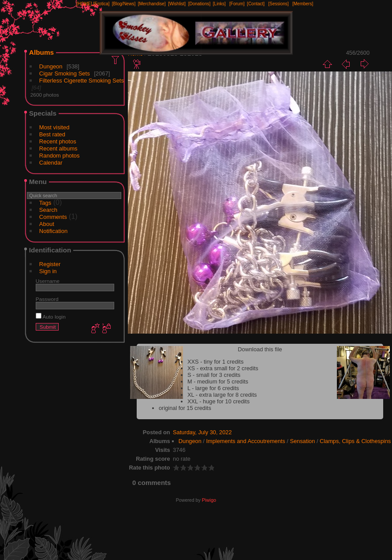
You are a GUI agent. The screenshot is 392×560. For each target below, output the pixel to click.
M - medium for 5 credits (218, 381)
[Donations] (200, 4)
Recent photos (58, 141)
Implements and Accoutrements (245, 441)
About (47, 224)
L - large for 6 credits (213, 388)
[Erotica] (102, 4)
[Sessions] (278, 4)
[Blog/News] (124, 4)
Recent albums (58, 148)
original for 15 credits (185, 408)
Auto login (51, 317)
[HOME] (84, 4)
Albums (41, 52)
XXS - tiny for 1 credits (215, 362)
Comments (53, 217)
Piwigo (209, 500)
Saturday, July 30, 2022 (202, 432)
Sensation (302, 441)
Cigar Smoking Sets (65, 73)
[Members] (303, 4)
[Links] (219, 4)
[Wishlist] (177, 4)
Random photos (60, 156)
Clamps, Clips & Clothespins (355, 441)
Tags (45, 203)
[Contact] (256, 4)
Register (50, 264)
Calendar (51, 163)
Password (47, 299)
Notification (53, 231)
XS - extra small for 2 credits (223, 368)
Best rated (52, 134)
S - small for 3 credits (214, 375)
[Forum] (237, 4)
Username (48, 281)
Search (48, 210)
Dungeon (51, 66)
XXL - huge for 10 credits (218, 401)
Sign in (48, 271)
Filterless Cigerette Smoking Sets (82, 81)
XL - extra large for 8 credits (222, 395)
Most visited (54, 127)
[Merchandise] (152, 4)
